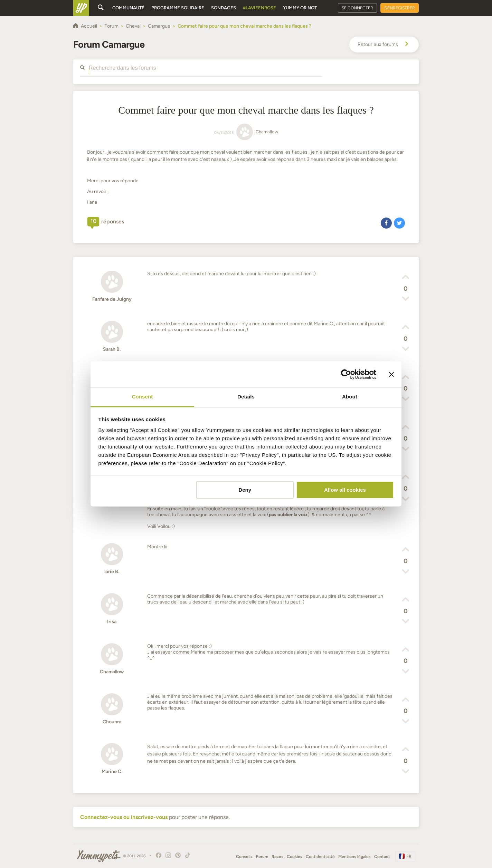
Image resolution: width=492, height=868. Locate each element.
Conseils (244, 857)
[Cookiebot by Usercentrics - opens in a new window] (346, 374)
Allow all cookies (345, 490)
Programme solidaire (178, 8)
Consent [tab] (143, 397)
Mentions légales (354, 857)
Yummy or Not (300, 8)
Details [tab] (246, 397)
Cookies (295, 857)
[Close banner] (391, 374)
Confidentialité (320, 857)
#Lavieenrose (259, 8)
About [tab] (350, 397)
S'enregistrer (400, 8)
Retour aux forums (384, 45)
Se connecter (357, 8)
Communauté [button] (128, 8)
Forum (262, 857)
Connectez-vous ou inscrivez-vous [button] (124, 817)
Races (277, 857)
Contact (382, 857)
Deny (245, 490)
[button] (386, 223)
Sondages (224, 8)
